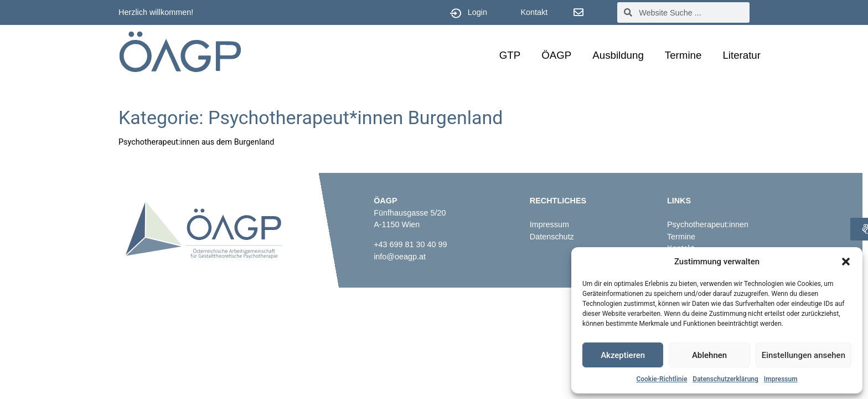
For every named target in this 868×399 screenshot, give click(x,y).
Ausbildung (618, 55)
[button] (846, 262)
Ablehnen (709, 355)
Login (477, 12)
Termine (683, 55)
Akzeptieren (623, 355)
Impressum (781, 379)
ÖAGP (556, 55)
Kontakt (534, 12)
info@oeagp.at (400, 257)
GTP (510, 55)
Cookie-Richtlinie (662, 379)
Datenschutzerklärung (725, 379)
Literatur (742, 55)
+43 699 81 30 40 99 (410, 244)
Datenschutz (552, 237)
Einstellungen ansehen (804, 355)
